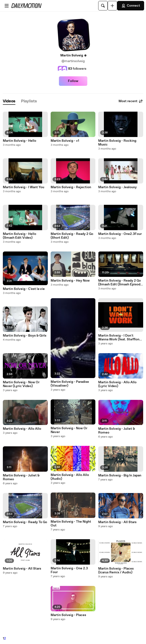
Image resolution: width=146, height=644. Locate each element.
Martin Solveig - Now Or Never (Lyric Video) (21, 384)
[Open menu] (7, 6)
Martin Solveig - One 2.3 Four (69, 570)
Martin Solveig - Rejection (71, 187)
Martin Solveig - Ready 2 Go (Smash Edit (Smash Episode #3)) (120, 283)
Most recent (131, 101)
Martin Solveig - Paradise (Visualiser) (70, 384)
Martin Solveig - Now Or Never (69, 430)
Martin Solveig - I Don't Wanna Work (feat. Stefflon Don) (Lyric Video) (119, 338)
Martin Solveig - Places (68, 615)
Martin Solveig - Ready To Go (25, 522)
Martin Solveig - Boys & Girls (25, 336)
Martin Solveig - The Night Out (71, 524)
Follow (73, 81)
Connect (131, 6)
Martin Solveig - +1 (65, 141)
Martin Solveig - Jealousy (117, 187)
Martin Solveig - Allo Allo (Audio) (70, 477)
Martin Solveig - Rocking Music (117, 143)
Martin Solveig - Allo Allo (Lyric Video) (117, 384)
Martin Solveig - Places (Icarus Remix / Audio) (116, 571)
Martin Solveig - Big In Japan (120, 475)
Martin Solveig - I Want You (24, 187)
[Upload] (112, 6)
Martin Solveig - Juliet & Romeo (21, 477)
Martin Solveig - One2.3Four (120, 234)
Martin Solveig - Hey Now (70, 281)
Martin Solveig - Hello (20, 141)
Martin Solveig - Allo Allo (22, 429)
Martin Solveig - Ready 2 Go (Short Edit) (72, 236)
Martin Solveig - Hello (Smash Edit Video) (20, 236)
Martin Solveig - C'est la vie (24, 289)
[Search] (103, 6)
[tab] (9, 101)
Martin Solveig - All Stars (22, 569)
